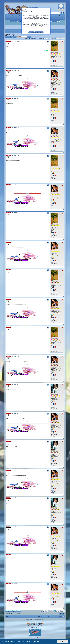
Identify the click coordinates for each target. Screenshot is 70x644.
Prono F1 (52, 63)
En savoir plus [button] (40, 641)
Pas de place (53, 65)
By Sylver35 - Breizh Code (39, 625)
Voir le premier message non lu (31, 38)
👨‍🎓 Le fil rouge (10, 35)
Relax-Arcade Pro (34, 628)
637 (55, 398)
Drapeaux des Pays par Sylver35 (34, 626)
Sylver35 (40, 623)
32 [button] (57, 38)
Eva (53, 52)
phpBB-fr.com (37, 621)
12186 (56, 82)
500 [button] (62, 38)
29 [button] (51, 38)
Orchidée (53, 78)
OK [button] (62, 642)
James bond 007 (55, 394)
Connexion (31, 32)
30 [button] (53, 38)
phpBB (32, 620)
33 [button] (59, 38)
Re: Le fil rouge (16, 41)
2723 (55, 56)
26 (57, 84)
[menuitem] (14, 16)
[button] (44, 38)
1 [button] (48, 38)
